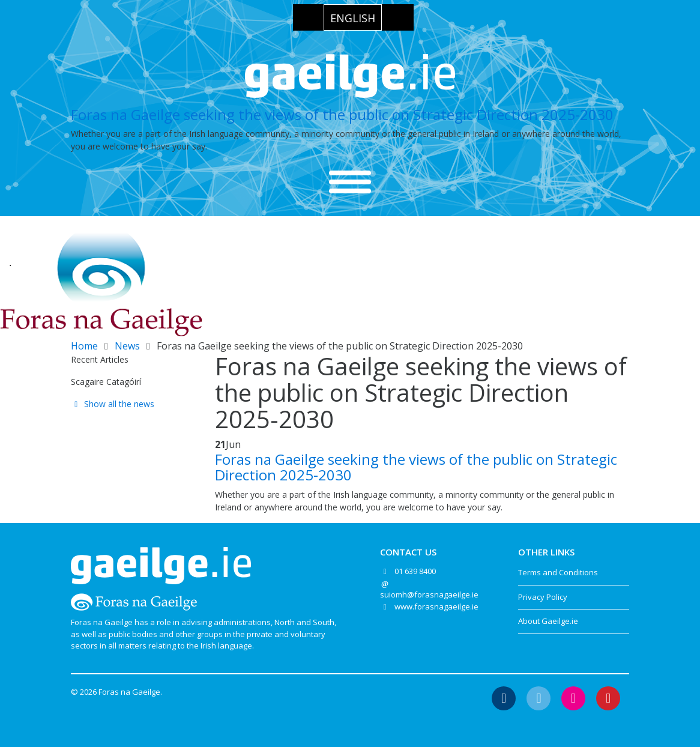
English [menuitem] (353, 18)
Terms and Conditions (558, 572)
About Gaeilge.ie (548, 621)
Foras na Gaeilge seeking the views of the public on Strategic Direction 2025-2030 (342, 114)
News (127, 346)
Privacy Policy (543, 597)
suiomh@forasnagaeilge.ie (429, 594)
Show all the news (113, 404)
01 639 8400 (415, 571)
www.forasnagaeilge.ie (436, 606)
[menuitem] (353, 17)
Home (84, 346)
